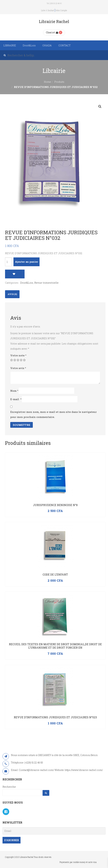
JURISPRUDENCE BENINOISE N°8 (55, 505)
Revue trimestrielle (46, 283)
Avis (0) (12, 294)
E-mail (16, 399)
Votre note (18, 355)
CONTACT (65, 45)
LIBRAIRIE (10, 45)
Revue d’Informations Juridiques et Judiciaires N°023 (55, 717)
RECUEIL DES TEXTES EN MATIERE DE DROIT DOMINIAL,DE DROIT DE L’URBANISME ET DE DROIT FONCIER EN (55, 646)
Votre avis (18, 368)
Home (47, 82)
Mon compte (61, 10)
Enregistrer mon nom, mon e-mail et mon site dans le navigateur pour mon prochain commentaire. (53, 414)
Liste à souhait (48, 10)
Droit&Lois (29, 45)
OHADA (47, 45)
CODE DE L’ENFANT (55, 574)
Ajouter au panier (27, 262)
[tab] (12, 294)
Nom (14, 391)
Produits (59, 82)
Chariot (52, 32)
